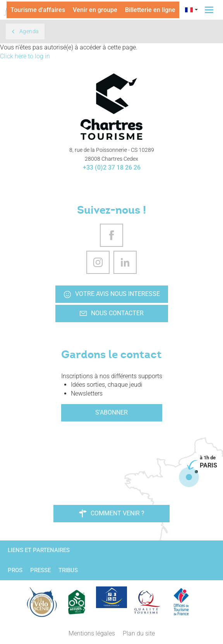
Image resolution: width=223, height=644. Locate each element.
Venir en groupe (95, 10)
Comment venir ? (112, 513)
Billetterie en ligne (150, 10)
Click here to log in (25, 56)
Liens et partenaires (39, 550)
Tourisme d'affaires (38, 10)
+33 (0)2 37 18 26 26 (112, 167)
